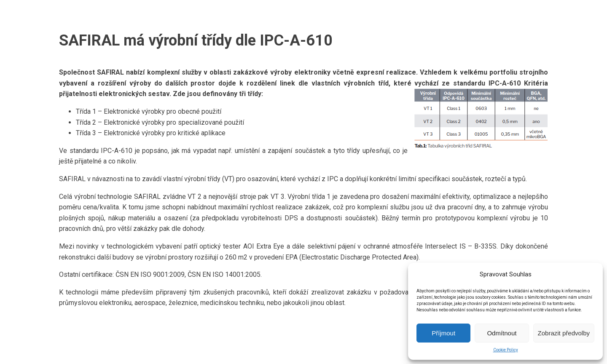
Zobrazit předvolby (564, 333)
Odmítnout (502, 333)
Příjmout (443, 333)
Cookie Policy (506, 350)
